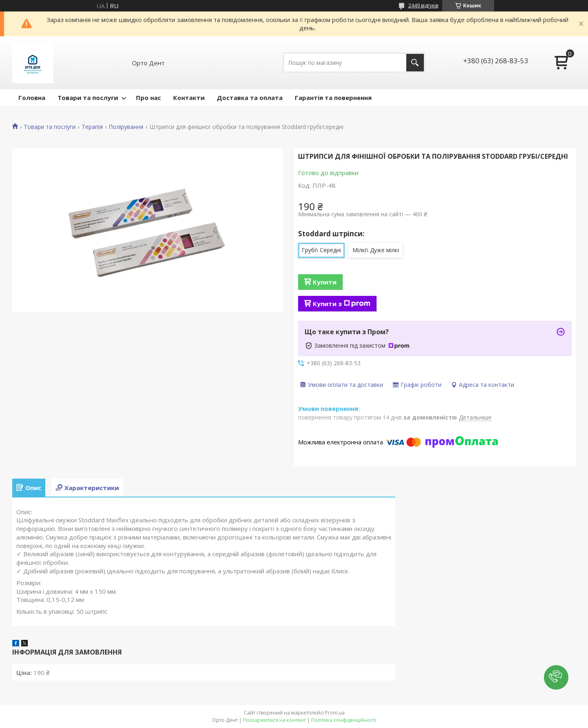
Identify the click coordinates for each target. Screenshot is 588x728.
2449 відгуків (423, 6)
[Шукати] (415, 63)
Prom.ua (335, 713)
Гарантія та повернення (333, 98)
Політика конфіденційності (344, 720)
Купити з (342, 304)
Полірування (126, 127)
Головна (32, 98)
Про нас (148, 98)
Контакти (189, 98)
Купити (325, 282)
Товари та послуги (88, 98)
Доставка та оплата (250, 98)
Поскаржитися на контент (274, 720)
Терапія (92, 127)
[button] (556, 677)
